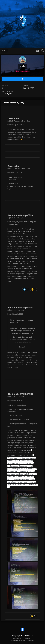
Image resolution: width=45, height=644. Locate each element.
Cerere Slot (13, 118)
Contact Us (28, 635)
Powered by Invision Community (23, 640)
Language (17, 635)
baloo (12, 323)
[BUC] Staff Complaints (18, 218)
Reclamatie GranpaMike (20, 215)
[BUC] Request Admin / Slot (19, 121)
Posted (16, 125)
